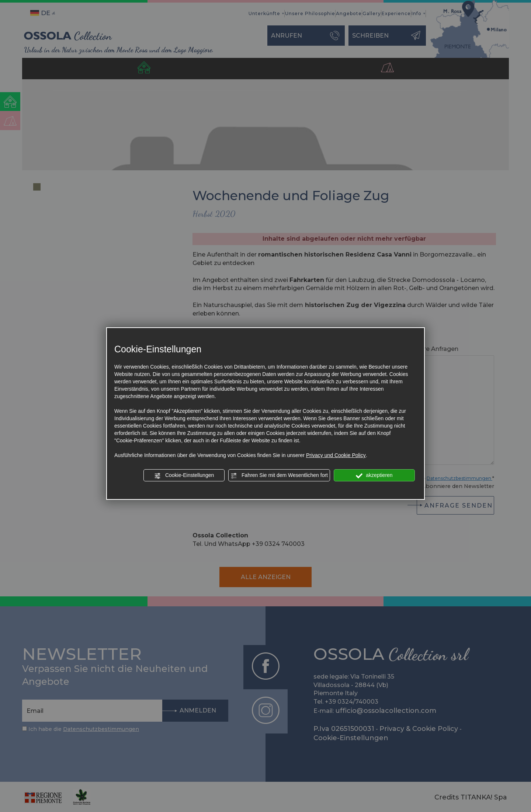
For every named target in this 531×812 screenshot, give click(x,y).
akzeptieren (374, 475)
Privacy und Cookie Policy (336, 455)
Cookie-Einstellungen (184, 475)
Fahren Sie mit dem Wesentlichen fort (279, 475)
